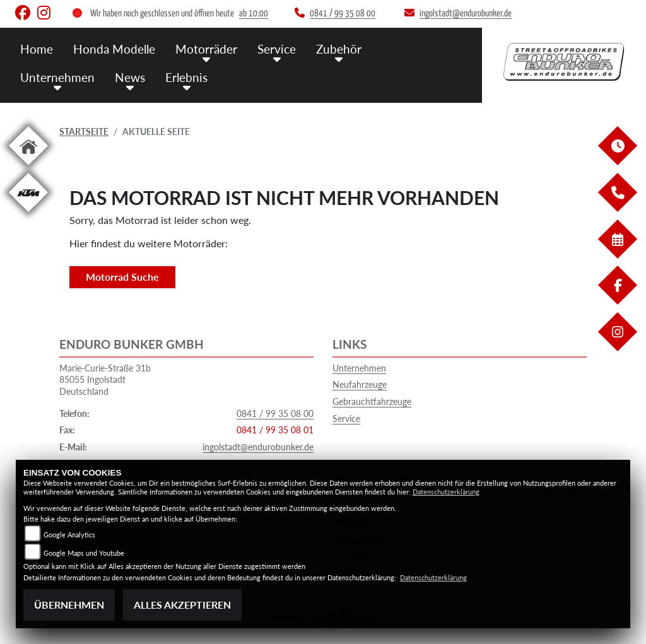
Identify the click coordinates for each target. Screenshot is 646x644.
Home (37, 49)
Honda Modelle (114, 49)
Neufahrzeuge (360, 384)
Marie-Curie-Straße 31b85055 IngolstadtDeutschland (105, 380)
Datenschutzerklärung (446, 492)
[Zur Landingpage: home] (28, 167)
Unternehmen (359, 368)
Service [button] (277, 49)
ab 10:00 (254, 14)
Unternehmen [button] (57, 77)
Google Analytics (69, 535)
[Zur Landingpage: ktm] (28, 214)
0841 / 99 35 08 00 (275, 413)
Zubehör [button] (339, 49)
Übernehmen (69, 605)
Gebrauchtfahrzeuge (372, 401)
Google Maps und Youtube (84, 553)
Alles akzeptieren (182, 605)
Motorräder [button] (206, 49)
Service (346, 419)
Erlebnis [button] (186, 77)
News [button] (130, 77)
